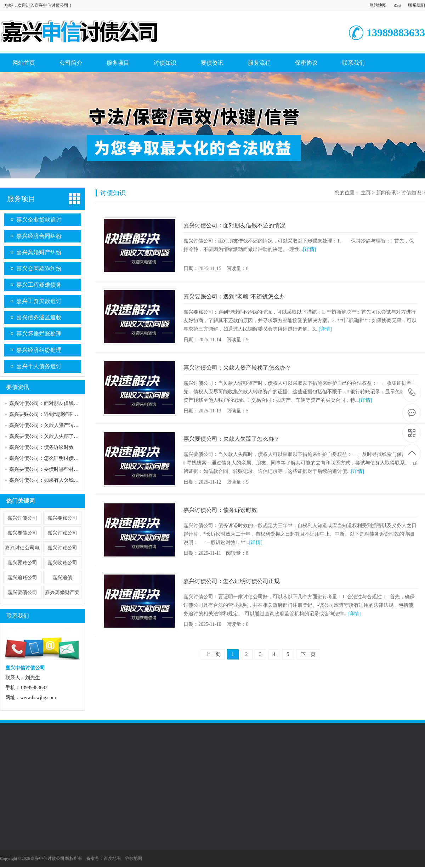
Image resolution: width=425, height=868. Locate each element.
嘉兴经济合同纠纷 (39, 236)
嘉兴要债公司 (22, 533)
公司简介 (71, 63)
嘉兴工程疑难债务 (39, 285)
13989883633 (412, 392)
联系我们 (416, 5)
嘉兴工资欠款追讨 (39, 301)
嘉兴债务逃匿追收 (39, 317)
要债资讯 (212, 63)
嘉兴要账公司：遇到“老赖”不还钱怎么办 (53, 414)
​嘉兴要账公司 (22, 563)
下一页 (308, 654)
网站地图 (378, 5)
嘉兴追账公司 (22, 578)
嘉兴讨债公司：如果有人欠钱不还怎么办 (54, 480)
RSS (397, 5)
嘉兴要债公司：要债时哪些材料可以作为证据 (59, 469)
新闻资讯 (386, 193)
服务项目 (118, 63)
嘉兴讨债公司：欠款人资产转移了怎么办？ (56, 425)
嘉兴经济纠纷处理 (39, 350)
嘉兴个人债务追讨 (39, 366)
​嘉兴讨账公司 (62, 548)
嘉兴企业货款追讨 (39, 220)
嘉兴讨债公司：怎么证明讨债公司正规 (51, 458)
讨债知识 (165, 63)
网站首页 (24, 63)
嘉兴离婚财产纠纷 (39, 252)
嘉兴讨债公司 (22, 518)
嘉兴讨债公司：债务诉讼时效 (41, 447)
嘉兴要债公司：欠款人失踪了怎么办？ (51, 436)
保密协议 (306, 63)
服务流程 (259, 63)
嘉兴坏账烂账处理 (39, 334)
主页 (366, 193)
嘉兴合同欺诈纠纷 (39, 269)
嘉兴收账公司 (62, 563)
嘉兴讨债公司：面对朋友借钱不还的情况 (54, 403)
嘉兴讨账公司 (62, 533)
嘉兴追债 (62, 578)
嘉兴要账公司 (62, 518)
